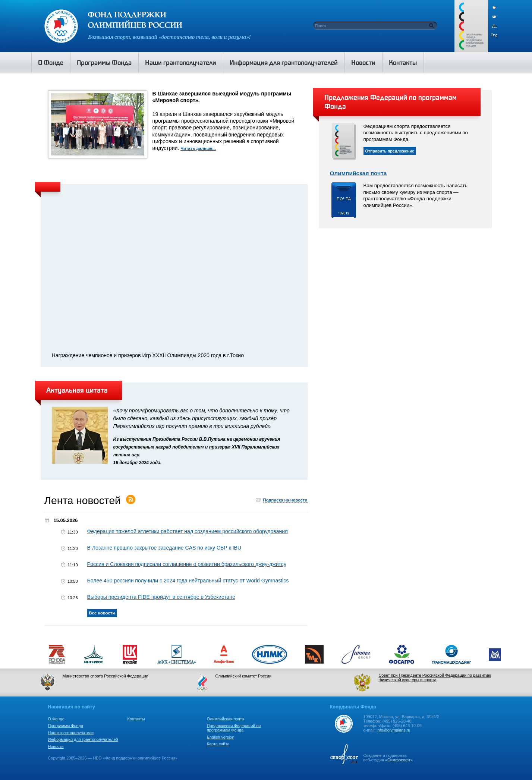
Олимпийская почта (358, 173)
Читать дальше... (198, 148)
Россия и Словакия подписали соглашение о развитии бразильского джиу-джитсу (187, 564)
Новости (56, 746)
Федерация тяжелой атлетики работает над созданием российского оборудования (188, 531)
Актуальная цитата (77, 390)
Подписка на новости (285, 500)
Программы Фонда (66, 726)
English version (221, 737)
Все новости (102, 613)
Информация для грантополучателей (83, 739)
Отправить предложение (390, 151)
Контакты (136, 719)
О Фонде (56, 719)
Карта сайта (218, 744)
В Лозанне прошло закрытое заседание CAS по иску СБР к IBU (164, 548)
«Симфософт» (399, 760)
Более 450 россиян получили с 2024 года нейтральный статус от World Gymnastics (188, 581)
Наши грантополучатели (71, 733)
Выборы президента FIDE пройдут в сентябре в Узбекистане (161, 597)
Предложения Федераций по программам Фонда (234, 728)
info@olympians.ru (393, 730)
